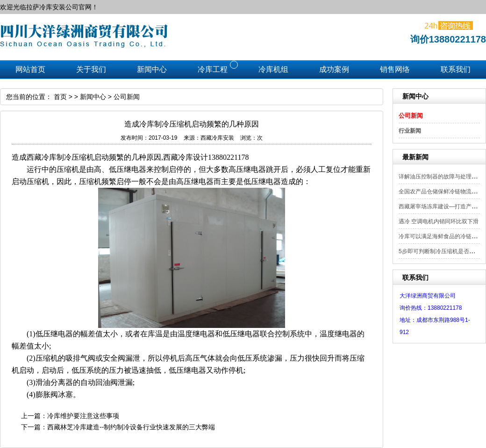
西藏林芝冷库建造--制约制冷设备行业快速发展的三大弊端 (131, 427)
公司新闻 (411, 116)
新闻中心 (93, 97)
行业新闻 (410, 131)
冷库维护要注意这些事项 (83, 416)
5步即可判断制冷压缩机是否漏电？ (442, 251)
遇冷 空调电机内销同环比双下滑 (439, 221)
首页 (60, 97)
